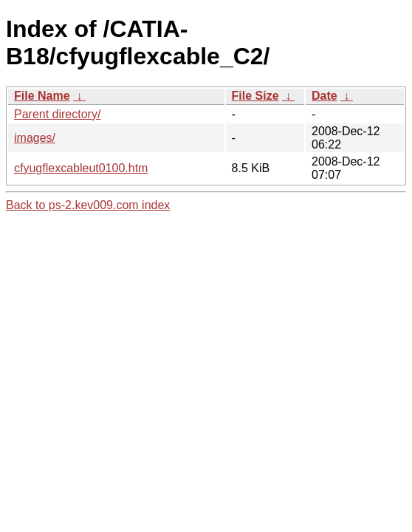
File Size (255, 96)
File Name (42, 96)
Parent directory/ (57, 114)
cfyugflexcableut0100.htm (81, 168)
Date (325, 96)
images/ (35, 138)
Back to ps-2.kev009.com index (88, 205)
